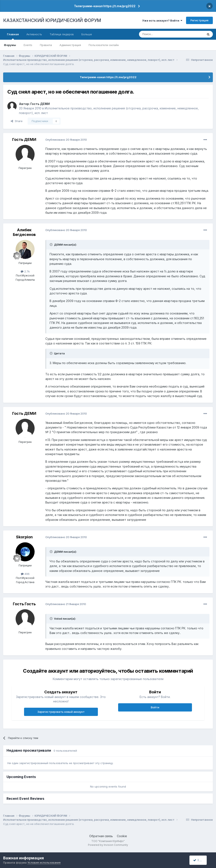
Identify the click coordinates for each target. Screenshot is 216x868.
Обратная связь (101, 836)
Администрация (70, 45)
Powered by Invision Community (108, 845)
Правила (46, 45)
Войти (155, 707)
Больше (87, 34)
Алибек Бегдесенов (24, 232)
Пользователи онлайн (104, 45)
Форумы (10, 45)
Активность (34, 34)
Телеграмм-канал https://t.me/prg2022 (105, 6)
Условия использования (44, 863)
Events (28, 45)
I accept (200, 860)
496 (25, 574)
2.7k (25, 271)
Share (17, 121)
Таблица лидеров (62, 34)
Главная (13, 36)
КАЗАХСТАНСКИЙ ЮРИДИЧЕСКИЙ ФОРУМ (52, 20)
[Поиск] (160, 34)
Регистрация (199, 20)
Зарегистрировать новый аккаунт (61, 712)
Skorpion (24, 537)
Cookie (122, 836)
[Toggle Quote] (51, 245)
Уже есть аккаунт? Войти (162, 20)
